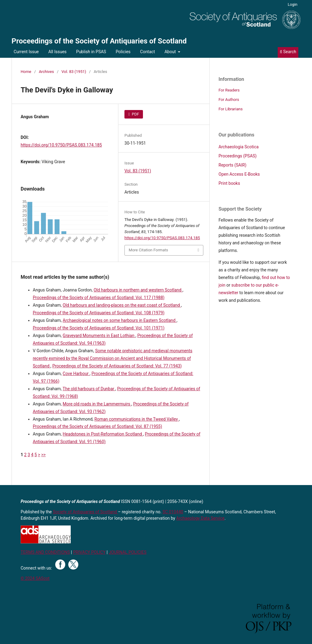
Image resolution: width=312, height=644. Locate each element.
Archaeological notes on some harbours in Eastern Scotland (120, 320)
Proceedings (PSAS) (237, 156)
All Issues (57, 52)
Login (293, 4)
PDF (135, 114)
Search (288, 52)
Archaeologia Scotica (239, 147)
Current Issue (26, 52)
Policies (123, 52)
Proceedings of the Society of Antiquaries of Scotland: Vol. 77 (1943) (117, 366)
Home (26, 72)
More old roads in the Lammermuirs (97, 404)
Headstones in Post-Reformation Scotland (103, 434)
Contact (148, 52)
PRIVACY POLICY (89, 552)
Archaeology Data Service (200, 518)
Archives (46, 72)
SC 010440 (173, 512)
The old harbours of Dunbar (89, 389)
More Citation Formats (148, 250)
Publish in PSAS (91, 52)
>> (44, 455)
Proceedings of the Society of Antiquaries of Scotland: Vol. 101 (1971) (99, 328)
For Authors (229, 100)
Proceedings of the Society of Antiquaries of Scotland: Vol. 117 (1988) (99, 298)
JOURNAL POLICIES (127, 552)
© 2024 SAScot (35, 578)
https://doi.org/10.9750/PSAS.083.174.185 (61, 145)
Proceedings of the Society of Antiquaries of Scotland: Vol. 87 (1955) (97, 426)
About (171, 52)
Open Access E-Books (239, 174)
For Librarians (231, 109)
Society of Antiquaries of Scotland (85, 512)
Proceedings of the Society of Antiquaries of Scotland (99, 41)
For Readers (229, 90)
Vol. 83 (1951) (74, 72)
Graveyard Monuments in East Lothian (99, 336)
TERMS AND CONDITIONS (45, 552)
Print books (229, 183)
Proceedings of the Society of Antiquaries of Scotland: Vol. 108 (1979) (99, 313)
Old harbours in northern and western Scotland (138, 290)
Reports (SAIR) (232, 165)
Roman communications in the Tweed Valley (137, 419)
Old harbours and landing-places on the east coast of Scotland (122, 305)
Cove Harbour (76, 374)
